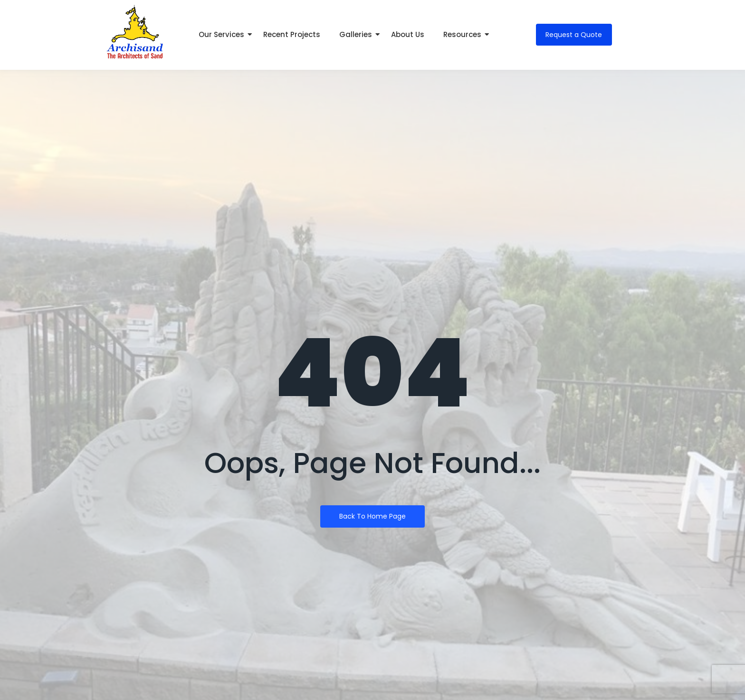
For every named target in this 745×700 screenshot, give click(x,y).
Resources (465, 34)
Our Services (224, 34)
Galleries (358, 34)
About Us (408, 34)
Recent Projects (292, 34)
